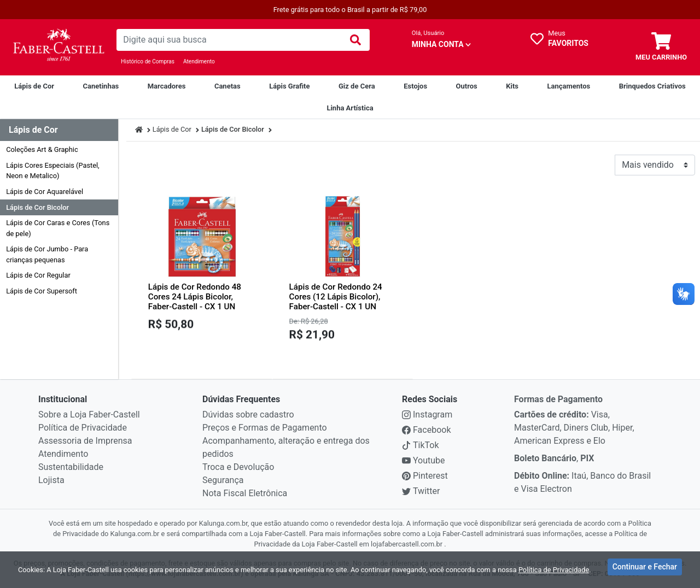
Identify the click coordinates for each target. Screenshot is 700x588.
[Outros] (467, 86)
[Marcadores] (167, 86)
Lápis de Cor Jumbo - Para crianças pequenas (47, 254)
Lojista (51, 480)
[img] (355, 40)
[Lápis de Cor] (34, 86)
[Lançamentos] (568, 86)
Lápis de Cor (172, 129)
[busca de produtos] (229, 40)
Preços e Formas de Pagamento (265, 428)
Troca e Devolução (238, 467)
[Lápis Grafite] (289, 86)
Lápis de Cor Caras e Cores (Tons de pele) (58, 228)
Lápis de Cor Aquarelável (45, 192)
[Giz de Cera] (357, 86)
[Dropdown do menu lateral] (59, 130)
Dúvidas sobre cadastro (248, 414)
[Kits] (512, 86)
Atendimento (199, 61)
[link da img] (58, 47)
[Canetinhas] (101, 86)
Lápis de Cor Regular (38, 275)
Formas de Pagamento (558, 399)
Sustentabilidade (71, 467)
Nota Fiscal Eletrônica (245, 493)
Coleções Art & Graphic (42, 149)
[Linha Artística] (350, 108)
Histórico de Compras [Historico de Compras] (148, 61)
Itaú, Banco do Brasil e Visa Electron (582, 482)
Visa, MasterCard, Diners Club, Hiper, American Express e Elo (574, 428)
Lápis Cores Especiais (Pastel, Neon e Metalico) (52, 170)
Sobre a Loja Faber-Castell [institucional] (89, 414)
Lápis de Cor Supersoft (42, 291)
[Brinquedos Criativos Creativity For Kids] (652, 86)
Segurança (223, 480)
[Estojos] (415, 86)
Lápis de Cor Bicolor (37, 207)
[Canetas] (227, 86)
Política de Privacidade (83, 428)
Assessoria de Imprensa (85, 441)
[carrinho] (661, 47)
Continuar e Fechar (645, 568)
